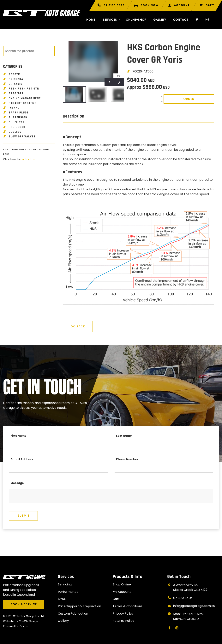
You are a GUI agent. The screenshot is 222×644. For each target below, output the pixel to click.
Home (91, 20)
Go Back (70, 323)
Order (189, 99)
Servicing (65, 584)
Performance (68, 592)
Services (110, 20)
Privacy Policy (123, 614)
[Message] (111, 496)
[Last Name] (164, 444)
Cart (116, 599)
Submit (24, 516)
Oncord (24, 626)
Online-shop (136, 20)
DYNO (62, 599)
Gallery (160, 20)
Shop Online (122, 584)
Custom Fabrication (73, 614)
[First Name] (58, 444)
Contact (181, 20)
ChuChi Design (28, 621)
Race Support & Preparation (79, 606)
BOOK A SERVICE (16, 602)
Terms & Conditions (128, 606)
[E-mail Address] (58, 468)
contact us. (28, 159)
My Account (122, 592)
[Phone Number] (164, 468)
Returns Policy (123, 621)
